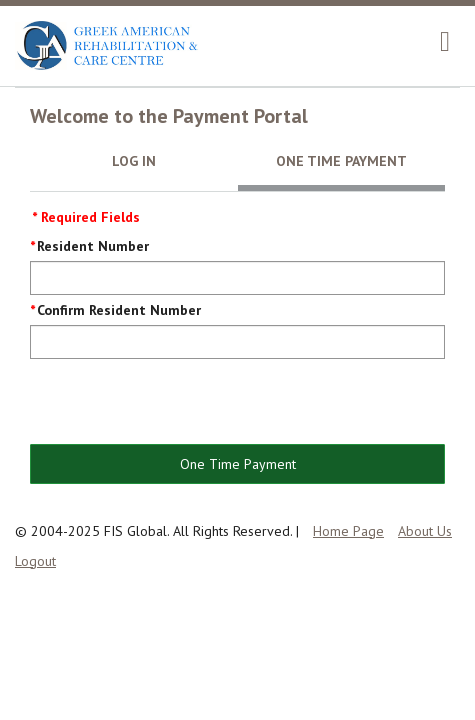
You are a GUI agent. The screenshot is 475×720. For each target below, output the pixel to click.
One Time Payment (238, 464)
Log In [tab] (134, 161)
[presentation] (182, 403)
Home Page (348, 531)
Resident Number (93, 246)
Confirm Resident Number (119, 310)
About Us (425, 531)
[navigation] (445, 42)
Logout (35, 561)
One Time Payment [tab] (341, 161)
